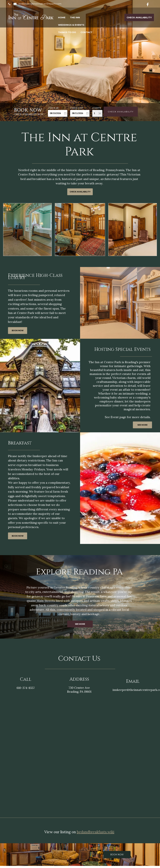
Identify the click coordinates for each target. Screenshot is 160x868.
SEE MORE (142, 425)
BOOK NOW (18, 331)
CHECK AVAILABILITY (80, 192)
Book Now (117, 853)
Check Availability (139, 17)
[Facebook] (150, 4)
